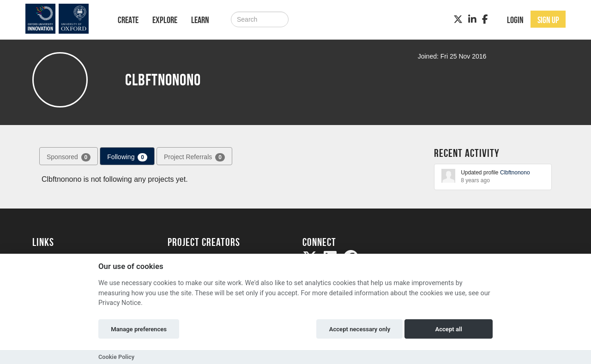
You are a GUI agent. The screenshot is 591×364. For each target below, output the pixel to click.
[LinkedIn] (472, 19)
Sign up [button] (548, 20)
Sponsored (69, 157)
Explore (165, 20)
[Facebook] (485, 19)
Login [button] (515, 20)
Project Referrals (194, 157)
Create (128, 20)
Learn (200, 20)
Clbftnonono (515, 173)
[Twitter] (458, 19)
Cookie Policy (116, 357)
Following (127, 157)
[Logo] (63, 19)
